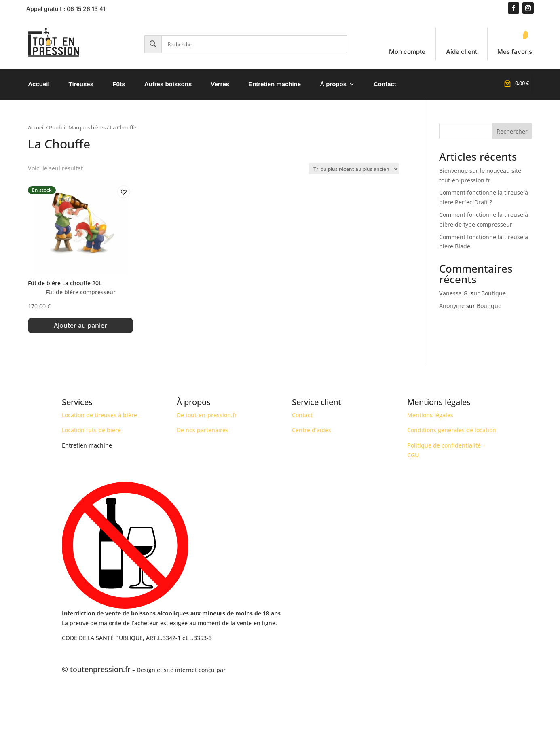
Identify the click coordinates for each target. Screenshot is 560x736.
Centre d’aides (312, 430)
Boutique (493, 293)
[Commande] (354, 169)
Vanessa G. (454, 293)
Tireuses (81, 84)
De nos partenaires (203, 430)
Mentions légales (430, 415)
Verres (220, 84)
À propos (333, 84)
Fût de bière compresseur (81, 292)
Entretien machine (275, 84)
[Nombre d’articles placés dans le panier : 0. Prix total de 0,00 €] (516, 83)
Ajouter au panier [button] (80, 325)
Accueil (39, 84)
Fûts (119, 84)
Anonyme (452, 306)
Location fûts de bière (91, 430)
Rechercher (512, 131)
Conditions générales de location (452, 430)
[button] (121, 189)
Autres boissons (168, 84)
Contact (385, 84)
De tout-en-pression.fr (207, 415)
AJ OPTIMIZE (244, 670)
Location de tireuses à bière (99, 415)
